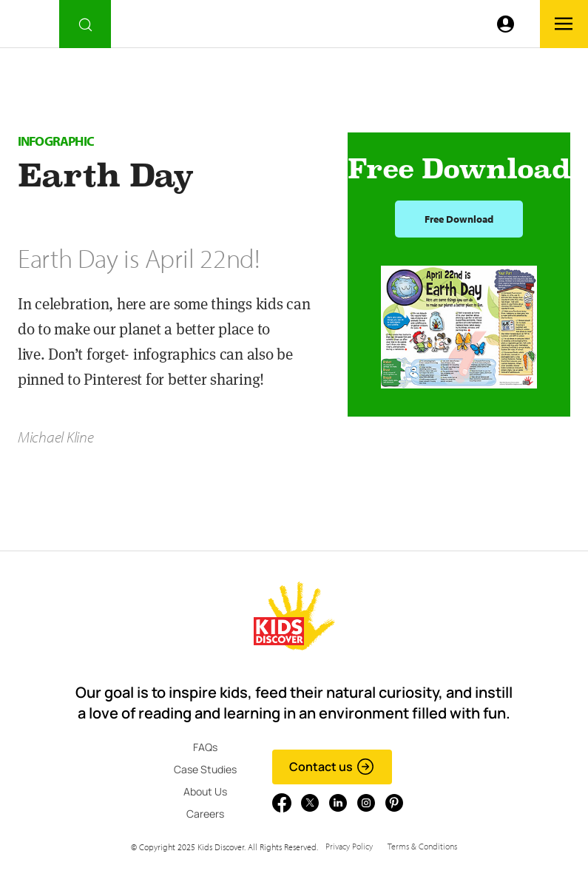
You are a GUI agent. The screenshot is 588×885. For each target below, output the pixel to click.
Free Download (459, 219)
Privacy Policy (349, 846)
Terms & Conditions (422, 846)
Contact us (332, 767)
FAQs (205, 747)
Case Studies (205, 769)
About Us (205, 791)
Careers (205, 814)
